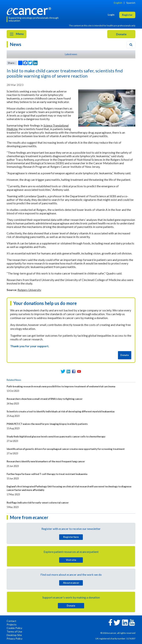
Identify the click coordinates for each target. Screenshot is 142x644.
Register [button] (127, 15)
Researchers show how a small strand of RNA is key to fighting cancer (45, 399)
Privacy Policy (15, 639)
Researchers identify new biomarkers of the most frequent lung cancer (46, 461)
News (16, 44)
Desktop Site (14, 635)
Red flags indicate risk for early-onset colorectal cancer (38, 503)
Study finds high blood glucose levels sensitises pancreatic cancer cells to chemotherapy (56, 437)
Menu (17, 34)
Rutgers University (29, 290)
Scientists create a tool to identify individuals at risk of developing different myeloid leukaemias (61, 411)
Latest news (71, 54)
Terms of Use (14, 631)
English (118, 3)
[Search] (131, 45)
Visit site (71, 560)
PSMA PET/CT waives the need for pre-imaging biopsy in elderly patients (47, 424)
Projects (12, 624)
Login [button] (111, 15)
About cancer (71, 583)
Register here (71, 537)
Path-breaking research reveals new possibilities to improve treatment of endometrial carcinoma (61, 386)
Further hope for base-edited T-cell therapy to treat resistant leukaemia (47, 474)
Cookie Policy (14, 628)
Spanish (131, 3)
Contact (11, 621)
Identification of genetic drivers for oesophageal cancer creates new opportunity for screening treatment (66, 449)
